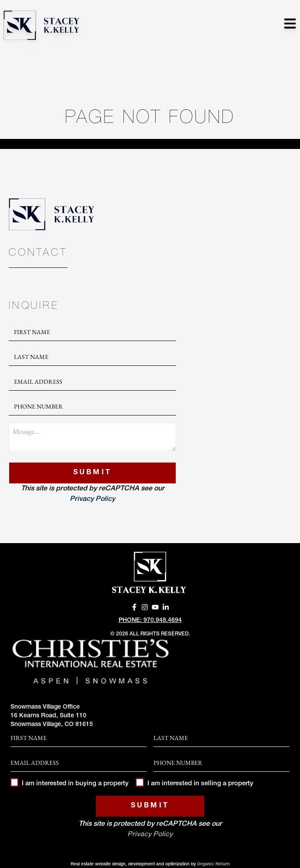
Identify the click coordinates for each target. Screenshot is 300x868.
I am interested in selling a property (194, 784)
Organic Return (213, 865)
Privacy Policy (92, 500)
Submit (93, 473)
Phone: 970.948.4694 (150, 621)
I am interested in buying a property (70, 784)
